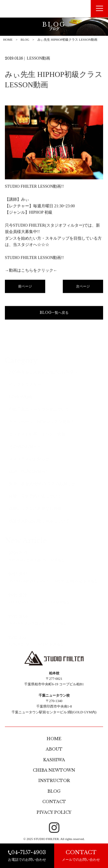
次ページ (83, 287)
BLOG (25, 40)
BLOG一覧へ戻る (54, 313)
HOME (8, 40)
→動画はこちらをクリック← (31, 271)
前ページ (25, 287)
